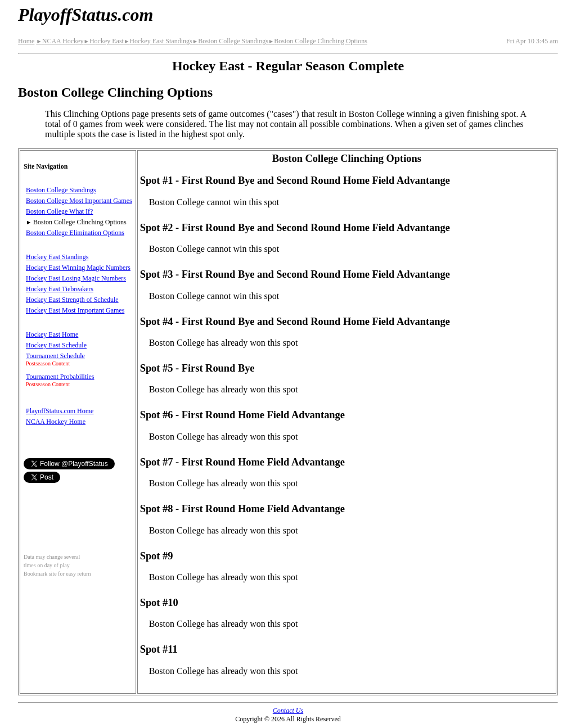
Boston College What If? (59, 211)
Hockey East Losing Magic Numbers (76, 278)
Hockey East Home (52, 334)
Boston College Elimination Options (75, 233)
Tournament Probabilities (60, 377)
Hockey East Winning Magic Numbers (78, 268)
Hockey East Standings (158, 41)
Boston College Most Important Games (79, 201)
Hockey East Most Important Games (75, 310)
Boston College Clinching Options (318, 41)
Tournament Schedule (55, 356)
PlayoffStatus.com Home (60, 411)
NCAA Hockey (60, 41)
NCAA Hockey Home (56, 422)
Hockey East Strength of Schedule (72, 300)
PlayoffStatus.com (85, 15)
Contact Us (288, 711)
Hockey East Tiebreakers (60, 289)
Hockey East (103, 41)
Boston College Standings (230, 41)
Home (26, 41)
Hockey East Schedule (56, 345)
